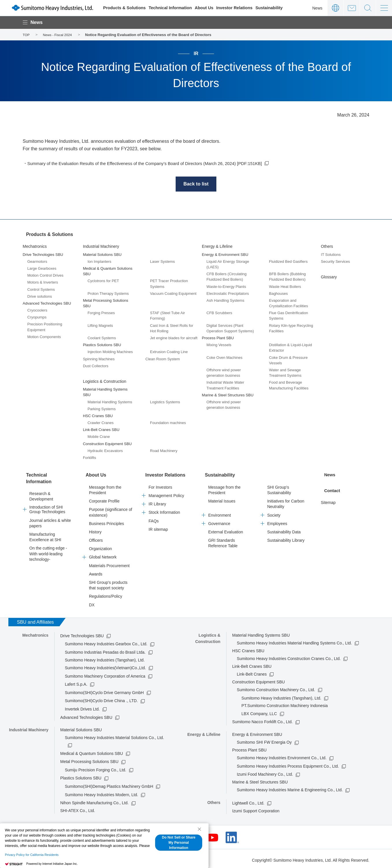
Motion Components (44, 337)
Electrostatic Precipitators (228, 293)
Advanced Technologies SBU (86, 715)
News (317, 8)
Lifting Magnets (100, 325)
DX (92, 602)
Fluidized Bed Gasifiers (288, 261)
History (95, 530)
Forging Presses (101, 313)
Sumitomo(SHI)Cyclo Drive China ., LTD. (102, 698)
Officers (96, 538)
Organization (100, 546)
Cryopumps (37, 317)
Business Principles (106, 521)
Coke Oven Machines (224, 357)
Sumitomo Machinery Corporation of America (105, 674)
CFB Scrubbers (219, 313)
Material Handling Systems (110, 402)
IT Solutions (331, 254)
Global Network (103, 555)
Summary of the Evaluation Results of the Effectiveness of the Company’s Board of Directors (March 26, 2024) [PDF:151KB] (155, 163)
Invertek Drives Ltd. (82, 707)
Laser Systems (162, 261)
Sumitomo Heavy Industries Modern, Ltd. (102, 792)
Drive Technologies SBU (82, 633)
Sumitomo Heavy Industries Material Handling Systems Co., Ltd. (294, 641)
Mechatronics (35, 246)
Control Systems (41, 289)
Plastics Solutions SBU (81, 776)
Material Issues (222, 499)
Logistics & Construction (105, 381)
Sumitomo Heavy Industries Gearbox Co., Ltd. (106, 642)
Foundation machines (168, 423)
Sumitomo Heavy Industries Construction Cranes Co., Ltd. (289, 656)
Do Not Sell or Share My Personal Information (179, 843)
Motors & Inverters (43, 282)
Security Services (335, 261)
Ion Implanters (99, 261)
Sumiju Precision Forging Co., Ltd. (96, 768)
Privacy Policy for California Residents (32, 855)
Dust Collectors (96, 366)
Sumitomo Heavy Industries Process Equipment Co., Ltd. (288, 764)
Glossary (329, 277)
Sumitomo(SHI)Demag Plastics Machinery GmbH (109, 784)
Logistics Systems (165, 402)
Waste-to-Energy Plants (226, 286)
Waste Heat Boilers (285, 286)
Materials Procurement (109, 563)
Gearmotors (37, 261)
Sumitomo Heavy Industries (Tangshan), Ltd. (281, 695)
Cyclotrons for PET (103, 281)
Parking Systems (102, 409)
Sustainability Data (284, 530)
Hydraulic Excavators (105, 451)
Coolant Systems (102, 338)
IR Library (157, 502)
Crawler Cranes (101, 423)
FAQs (154, 518)
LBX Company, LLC (259, 711)
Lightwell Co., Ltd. (248, 801)
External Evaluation (226, 530)
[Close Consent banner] (199, 829)
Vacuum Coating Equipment (173, 293)
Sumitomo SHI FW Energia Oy (264, 740)
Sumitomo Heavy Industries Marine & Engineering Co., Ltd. (290, 788)
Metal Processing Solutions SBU (90, 759)
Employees (277, 521)
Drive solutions (40, 296)
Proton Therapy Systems (108, 293)
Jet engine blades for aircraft (174, 338)
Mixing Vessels (219, 345)
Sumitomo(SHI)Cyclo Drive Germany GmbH (104, 690)
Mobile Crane (99, 437)
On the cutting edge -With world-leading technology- (48, 549)
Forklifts (90, 458)
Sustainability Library (286, 538)
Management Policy (166, 493)
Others (327, 246)
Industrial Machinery (101, 246)
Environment (220, 513)
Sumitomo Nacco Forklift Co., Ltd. (262, 719)
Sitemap (328, 499)
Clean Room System (162, 359)
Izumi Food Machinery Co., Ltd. (265, 772)
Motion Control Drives (45, 275)
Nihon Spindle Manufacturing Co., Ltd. (95, 800)
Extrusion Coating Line (169, 352)
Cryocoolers (37, 310)
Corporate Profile (104, 499)
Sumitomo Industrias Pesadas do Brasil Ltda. (105, 650)
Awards (96, 572)
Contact (352, 8)
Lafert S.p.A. (76, 682)
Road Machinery (164, 451)
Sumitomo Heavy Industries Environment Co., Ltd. (282, 755)
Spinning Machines (99, 359)
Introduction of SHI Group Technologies (47, 504)
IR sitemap (158, 527)
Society (274, 513)
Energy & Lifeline (217, 246)
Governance (219, 521)
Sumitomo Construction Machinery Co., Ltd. (276, 687)
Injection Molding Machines (110, 352)
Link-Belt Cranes (252, 672)
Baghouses (278, 293)
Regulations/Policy (106, 594)
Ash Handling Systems (225, 300)
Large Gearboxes (42, 268)
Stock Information (164, 510)
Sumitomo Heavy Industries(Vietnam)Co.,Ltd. (106, 665)
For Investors (160, 485)
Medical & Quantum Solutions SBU (92, 751)
